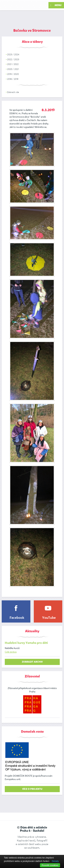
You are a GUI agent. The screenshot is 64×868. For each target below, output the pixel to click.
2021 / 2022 (13, 64)
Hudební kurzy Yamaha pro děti (26, 643)
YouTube (49, 618)
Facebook (17, 618)
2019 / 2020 (13, 74)
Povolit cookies (50, 865)
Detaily (55, 861)
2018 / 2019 (13, 79)
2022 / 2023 (13, 59)
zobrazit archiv (32, 662)
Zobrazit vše (13, 92)
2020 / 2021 (13, 69)
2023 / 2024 (13, 54)
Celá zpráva (11, 652)
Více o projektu (32, 789)
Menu (56, 5)
